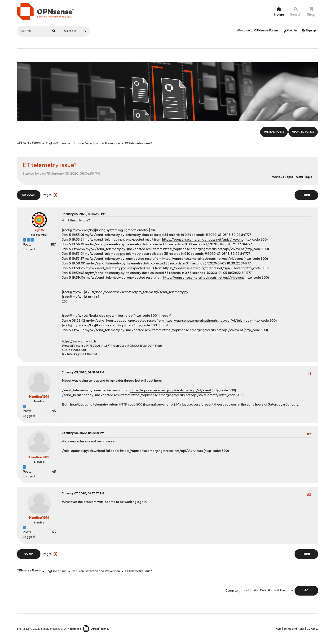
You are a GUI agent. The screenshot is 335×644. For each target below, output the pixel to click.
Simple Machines (51, 629)
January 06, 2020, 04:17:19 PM (83, 433)
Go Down (29, 195)
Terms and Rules (294, 629)
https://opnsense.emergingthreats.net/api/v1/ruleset (162, 451)
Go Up (29, 554)
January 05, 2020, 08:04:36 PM (84, 214)
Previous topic (282, 177)
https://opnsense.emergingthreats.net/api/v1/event (202, 240)
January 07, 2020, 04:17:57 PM (83, 494)
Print (306, 195)
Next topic (304, 177)
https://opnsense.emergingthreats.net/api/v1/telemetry (208, 321)
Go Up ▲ (313, 629)
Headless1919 (39, 397)
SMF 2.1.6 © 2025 (28, 629)
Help (279, 629)
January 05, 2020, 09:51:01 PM (83, 373)
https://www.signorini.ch (79, 342)
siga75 (39, 230)
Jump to (232, 591)
